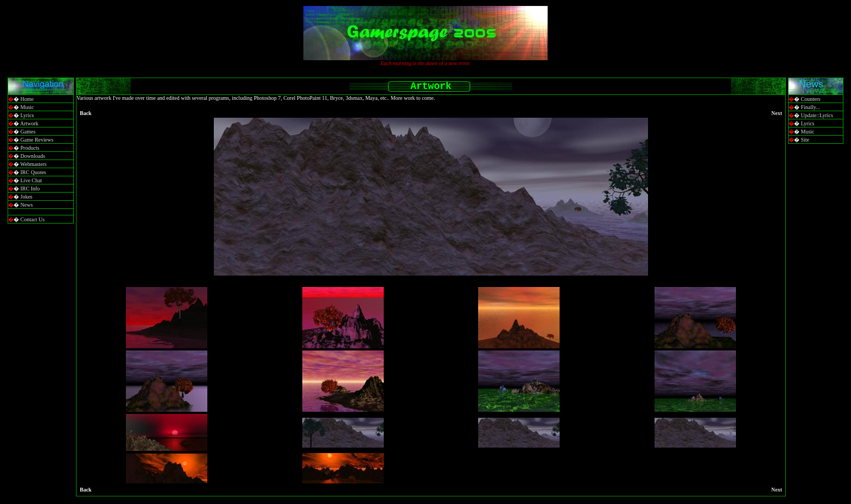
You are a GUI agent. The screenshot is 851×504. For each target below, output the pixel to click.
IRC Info (30, 189)
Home (27, 99)
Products (30, 148)
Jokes (27, 197)
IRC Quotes (34, 172)
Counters (811, 99)
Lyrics (27, 115)
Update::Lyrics (817, 115)
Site (805, 140)
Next (777, 113)
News (27, 205)
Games (28, 132)
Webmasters (33, 164)
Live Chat (31, 180)
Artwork (29, 123)
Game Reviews (37, 140)
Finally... (811, 107)
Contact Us (33, 219)
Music (27, 107)
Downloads (33, 156)
